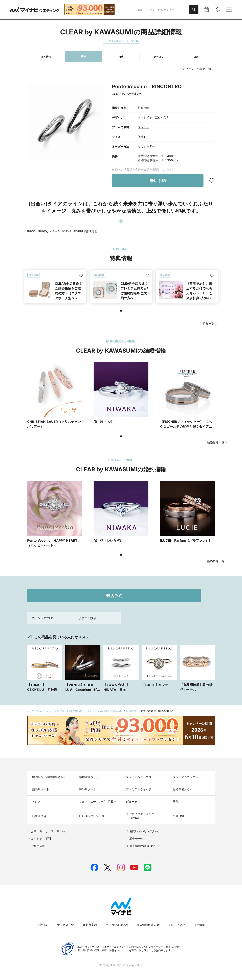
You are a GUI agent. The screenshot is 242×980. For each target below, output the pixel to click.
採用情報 (199, 925)
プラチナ (143, 127)
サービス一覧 (65, 925)
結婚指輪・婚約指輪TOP (68, 711)
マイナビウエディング (40, 711)
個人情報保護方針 (148, 925)
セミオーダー (146, 146)
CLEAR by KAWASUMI (110, 711)
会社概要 (43, 925)
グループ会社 (177, 925)
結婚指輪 (143, 108)
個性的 (142, 137)
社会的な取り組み (117, 925)
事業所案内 (90, 925)
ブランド (90, 711)
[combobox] (161, 10)
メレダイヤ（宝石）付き (153, 117)
